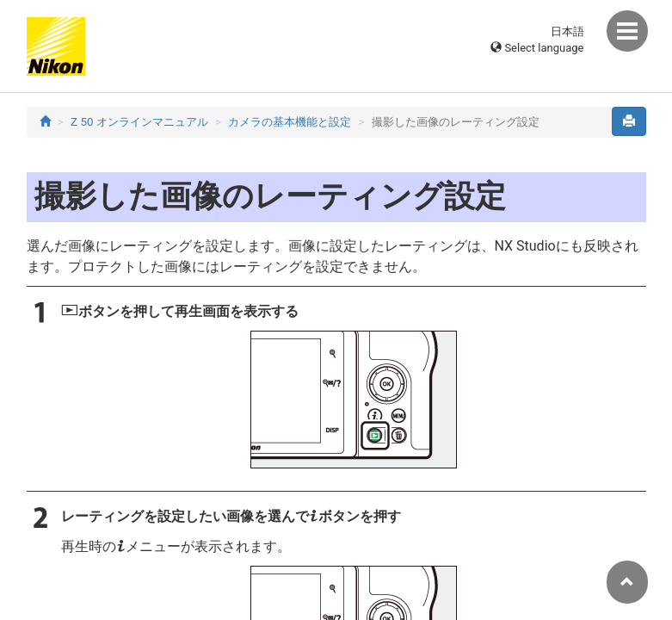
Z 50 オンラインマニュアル (139, 122)
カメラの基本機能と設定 (290, 122)
